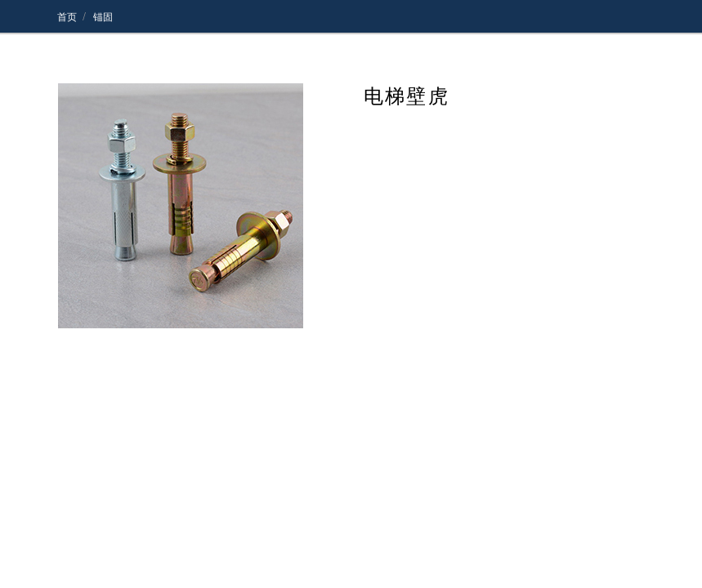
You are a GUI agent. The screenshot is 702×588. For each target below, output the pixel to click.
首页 (67, 17)
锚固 (102, 17)
